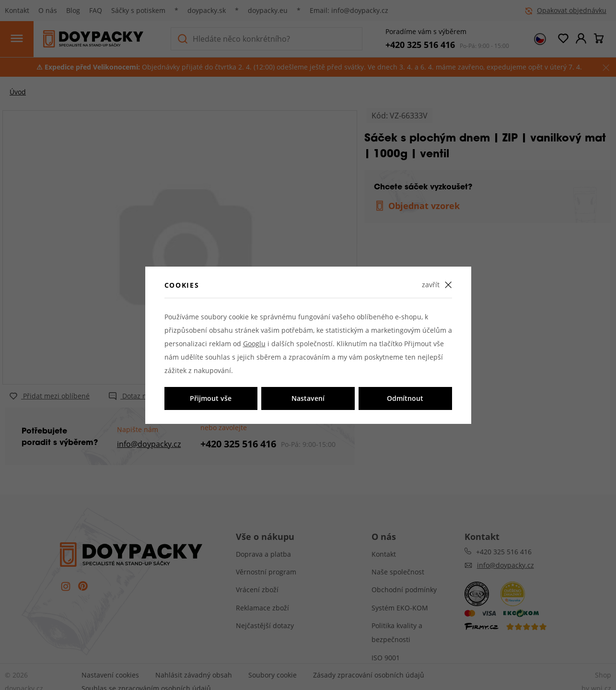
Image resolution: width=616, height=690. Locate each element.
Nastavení (308, 398)
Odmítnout (405, 398)
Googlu (254, 344)
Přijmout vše (211, 398)
